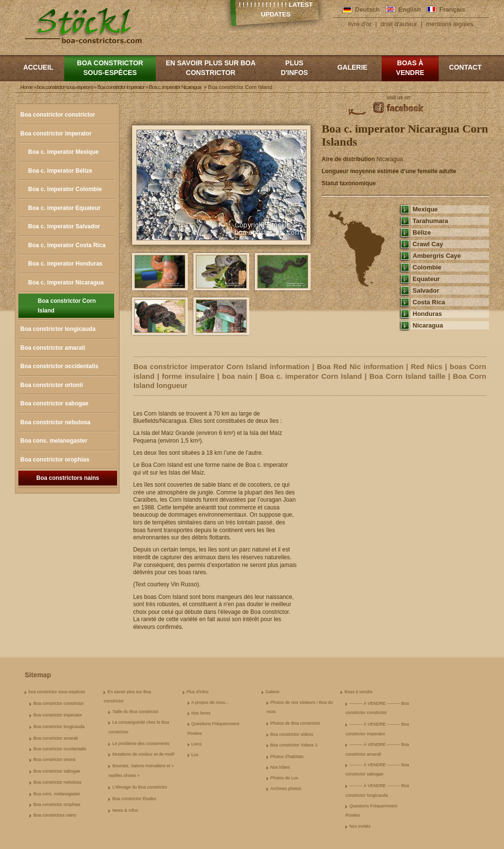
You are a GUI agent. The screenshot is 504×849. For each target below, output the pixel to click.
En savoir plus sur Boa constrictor (211, 68)
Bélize (422, 232)
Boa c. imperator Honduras (65, 264)
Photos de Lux (284, 778)
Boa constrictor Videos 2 (294, 745)
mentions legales (450, 24)
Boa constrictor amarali (53, 348)
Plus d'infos (294, 68)
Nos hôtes (280, 767)
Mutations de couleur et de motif (143, 754)
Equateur (426, 279)
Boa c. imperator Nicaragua (66, 283)
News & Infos (125, 810)
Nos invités (360, 826)
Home (26, 87)
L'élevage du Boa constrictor (140, 787)
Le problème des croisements (141, 744)
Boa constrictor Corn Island (67, 306)
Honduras (427, 314)
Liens (197, 744)
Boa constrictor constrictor (58, 115)
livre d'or (360, 24)
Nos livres (201, 713)
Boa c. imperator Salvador (64, 226)
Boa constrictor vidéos (292, 734)
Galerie (352, 67)
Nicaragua (428, 325)
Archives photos (286, 789)
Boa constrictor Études (134, 799)
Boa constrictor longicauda (58, 329)
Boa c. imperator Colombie (65, 189)
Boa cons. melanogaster (54, 441)
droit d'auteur (399, 24)
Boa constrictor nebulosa (55, 422)
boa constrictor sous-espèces (110, 68)
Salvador (426, 290)
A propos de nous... (210, 702)
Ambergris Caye (437, 256)
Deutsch (367, 9)
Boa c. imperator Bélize (60, 171)
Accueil (38, 67)
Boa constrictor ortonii (52, 385)
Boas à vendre (410, 68)
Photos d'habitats (287, 757)
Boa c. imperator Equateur (64, 208)
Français (452, 9)
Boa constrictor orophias (55, 460)
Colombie (427, 267)
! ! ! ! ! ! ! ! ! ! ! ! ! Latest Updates (276, 9)
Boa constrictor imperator (56, 134)
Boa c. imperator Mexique (63, 152)
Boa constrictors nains (68, 478)
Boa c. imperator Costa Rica (67, 245)
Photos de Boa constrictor (295, 723)
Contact (465, 67)
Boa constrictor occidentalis (59, 366)
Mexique (425, 209)
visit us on (399, 97)
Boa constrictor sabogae (54, 403)
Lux (195, 755)
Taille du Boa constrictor (135, 712)
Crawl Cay (428, 244)
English (409, 9)
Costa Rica (429, 302)
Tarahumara (430, 221)
